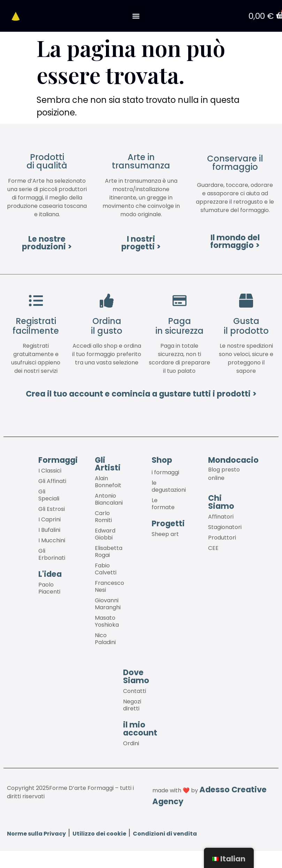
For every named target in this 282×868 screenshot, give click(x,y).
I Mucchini (52, 541)
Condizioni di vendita (165, 834)
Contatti (135, 691)
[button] (136, 16)
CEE (213, 548)
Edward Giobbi (105, 534)
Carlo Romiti (103, 517)
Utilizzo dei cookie (99, 834)
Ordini (131, 744)
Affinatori (221, 517)
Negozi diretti (132, 705)
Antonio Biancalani (109, 500)
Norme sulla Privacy (36, 834)
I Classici (50, 471)
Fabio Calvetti (106, 569)
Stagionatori (225, 527)
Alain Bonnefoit (108, 482)
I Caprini (49, 520)
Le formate (163, 504)
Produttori (222, 538)
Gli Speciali (49, 495)
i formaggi (165, 473)
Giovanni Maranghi (108, 604)
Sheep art (165, 534)
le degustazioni (169, 487)
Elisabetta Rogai (109, 552)
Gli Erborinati (52, 555)
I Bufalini (49, 530)
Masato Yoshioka (107, 622)
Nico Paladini (105, 639)
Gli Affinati (52, 481)
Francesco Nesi (109, 587)
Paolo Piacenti (49, 588)
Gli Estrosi (52, 509)
